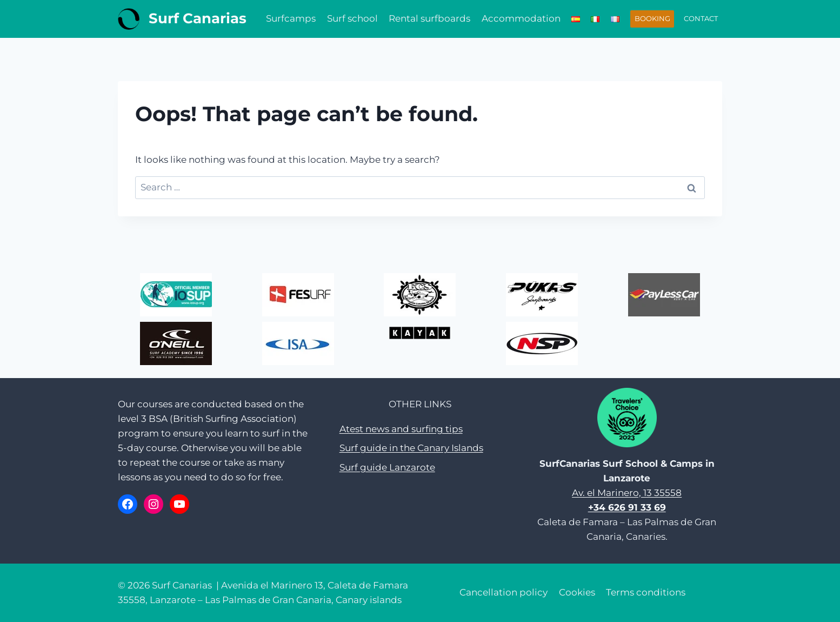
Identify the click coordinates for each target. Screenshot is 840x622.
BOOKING (652, 18)
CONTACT (701, 18)
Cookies (577, 592)
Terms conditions (646, 592)
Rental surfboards (429, 18)
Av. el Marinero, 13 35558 (627, 493)
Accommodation (521, 18)
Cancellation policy (504, 592)
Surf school (352, 18)
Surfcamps (291, 18)
